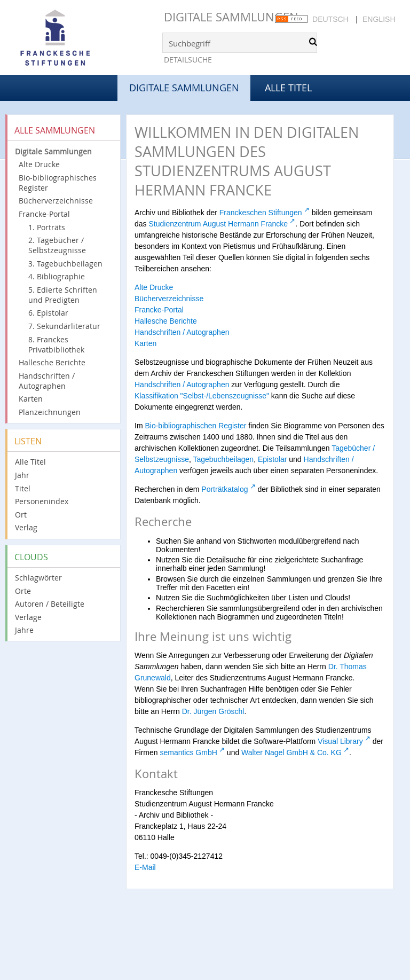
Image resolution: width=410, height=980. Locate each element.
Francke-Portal (44, 214)
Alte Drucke (39, 164)
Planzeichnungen (50, 412)
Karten (31, 399)
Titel (23, 488)
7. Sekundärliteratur (64, 326)
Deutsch (330, 19)
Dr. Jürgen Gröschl (213, 711)
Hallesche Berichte (52, 362)
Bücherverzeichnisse (56, 201)
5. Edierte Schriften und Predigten (63, 295)
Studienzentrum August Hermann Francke (218, 224)
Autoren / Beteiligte (50, 604)
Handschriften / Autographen (47, 381)
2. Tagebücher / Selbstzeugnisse (57, 245)
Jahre (24, 630)
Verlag (26, 527)
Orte (23, 591)
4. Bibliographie (57, 276)
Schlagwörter (38, 578)
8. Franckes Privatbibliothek (56, 344)
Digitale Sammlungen (231, 17)
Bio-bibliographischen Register (195, 426)
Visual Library (340, 741)
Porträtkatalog (224, 489)
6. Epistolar (48, 313)
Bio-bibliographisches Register (58, 183)
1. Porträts (47, 227)
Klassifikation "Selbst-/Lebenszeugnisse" (202, 396)
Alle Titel (288, 88)
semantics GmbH (188, 752)
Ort (21, 515)
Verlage (28, 617)
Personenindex (42, 501)
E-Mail (145, 867)
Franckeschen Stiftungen (261, 213)
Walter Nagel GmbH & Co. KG (291, 752)
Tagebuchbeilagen (223, 459)
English (379, 19)
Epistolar (272, 459)
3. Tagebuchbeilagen (65, 264)
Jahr (22, 475)
